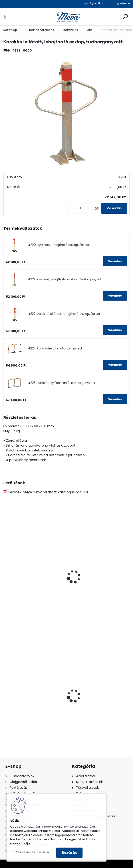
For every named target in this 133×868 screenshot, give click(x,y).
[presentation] (5, 571)
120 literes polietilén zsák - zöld (33, 700)
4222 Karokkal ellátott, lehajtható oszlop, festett (65, 314)
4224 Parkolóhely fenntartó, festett (55, 348)
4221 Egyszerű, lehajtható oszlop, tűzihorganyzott (65, 279)
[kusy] (80, 208)
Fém (89, 30)
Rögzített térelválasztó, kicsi (96, 582)
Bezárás (69, 853)
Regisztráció (122, 3)
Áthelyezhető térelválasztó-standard (31, 585)
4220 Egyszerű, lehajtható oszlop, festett (59, 245)
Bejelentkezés (98, 3)
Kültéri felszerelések (39, 30)
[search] (125, 17)
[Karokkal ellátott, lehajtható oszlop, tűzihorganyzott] (66, 112)
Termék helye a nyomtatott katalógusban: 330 (46, 492)
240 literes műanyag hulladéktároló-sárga (90, 701)
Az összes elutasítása (33, 852)
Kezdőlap (10, 30)
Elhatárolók (70, 30)
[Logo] (66, 17)
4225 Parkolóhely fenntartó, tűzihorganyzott (62, 383)
